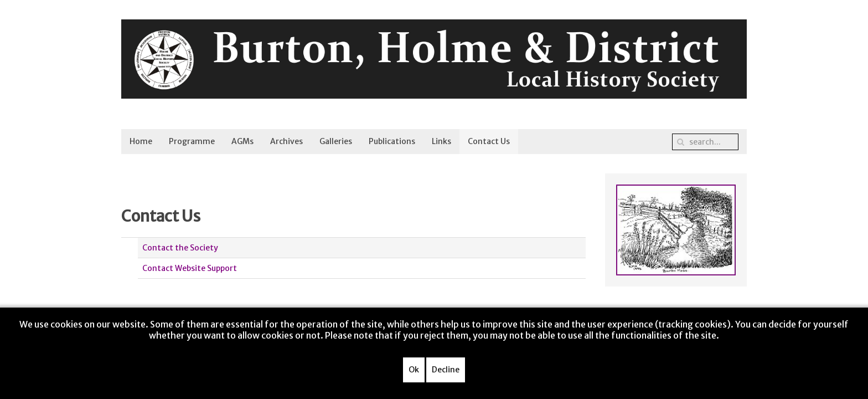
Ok (414, 370)
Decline (446, 370)
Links (441, 141)
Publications (392, 141)
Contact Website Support (190, 268)
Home (141, 141)
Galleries (336, 141)
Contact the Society (180, 248)
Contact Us (489, 141)
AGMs (242, 141)
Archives (286, 141)
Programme (192, 141)
